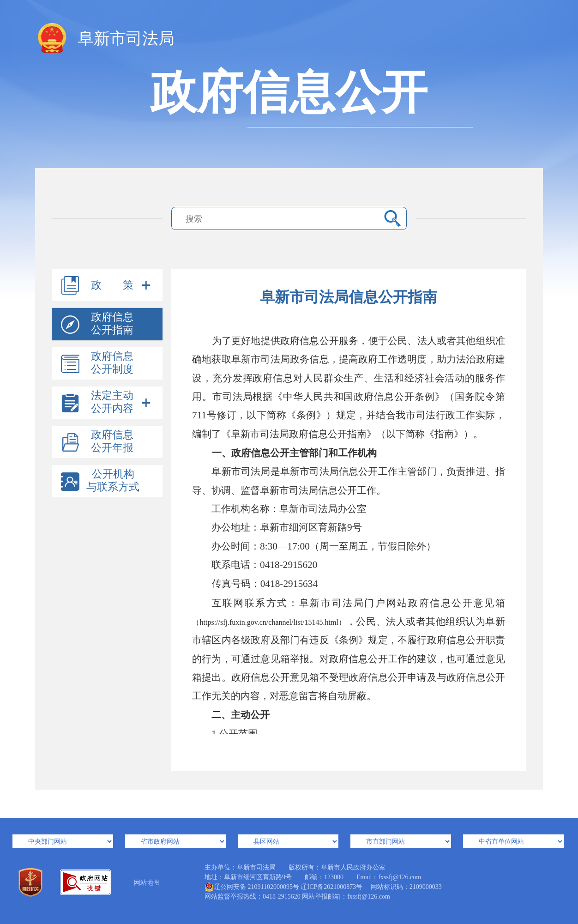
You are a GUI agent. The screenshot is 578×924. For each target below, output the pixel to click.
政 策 (112, 285)
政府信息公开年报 (112, 441)
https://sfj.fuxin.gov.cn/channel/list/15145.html (269, 622)
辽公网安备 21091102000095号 (252, 887)
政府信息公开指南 (112, 323)
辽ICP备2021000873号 (331, 887)
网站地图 (147, 883)
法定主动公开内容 (112, 402)
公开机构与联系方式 (113, 480)
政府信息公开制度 (112, 363)
